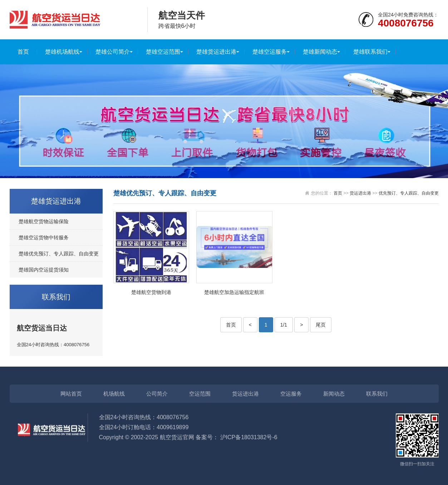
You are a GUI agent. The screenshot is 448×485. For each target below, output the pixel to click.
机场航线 (114, 394)
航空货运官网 (177, 437)
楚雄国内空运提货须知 (44, 270)
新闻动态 (334, 394)
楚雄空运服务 (270, 52)
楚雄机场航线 (62, 52)
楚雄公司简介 (113, 52)
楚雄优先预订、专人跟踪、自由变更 (59, 254)
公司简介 (157, 394)
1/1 (284, 325)
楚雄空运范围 (163, 52)
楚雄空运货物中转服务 (44, 237)
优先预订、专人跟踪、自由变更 (409, 193)
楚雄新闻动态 (320, 52)
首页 (23, 52)
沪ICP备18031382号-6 (249, 437)
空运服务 (291, 394)
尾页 (321, 325)
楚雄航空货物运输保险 (44, 221)
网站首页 (71, 394)
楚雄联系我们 (370, 52)
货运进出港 (360, 193)
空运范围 (200, 394)
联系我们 (377, 394)
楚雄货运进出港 (216, 52)
